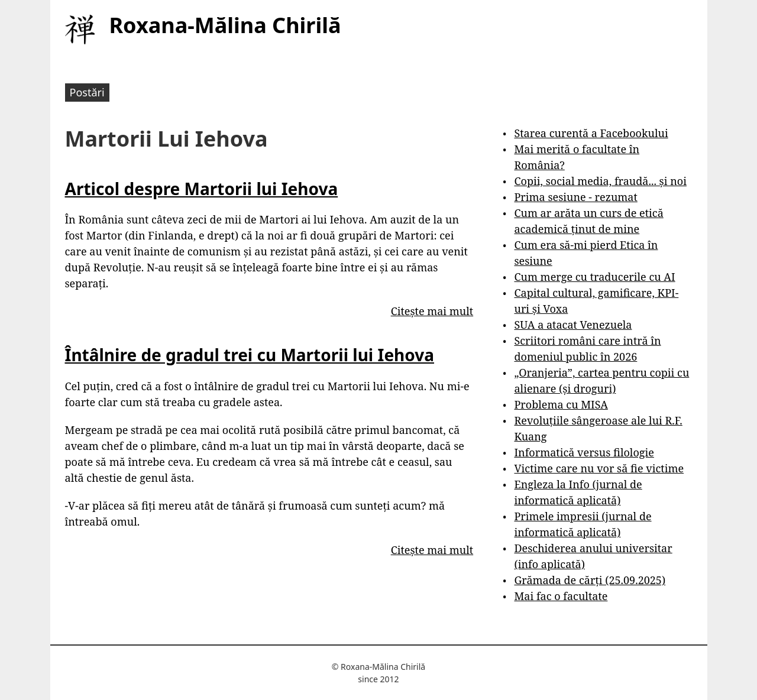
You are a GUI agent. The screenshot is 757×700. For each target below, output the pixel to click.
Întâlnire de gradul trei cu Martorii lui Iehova (250, 355)
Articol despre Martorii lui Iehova (202, 189)
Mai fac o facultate (561, 596)
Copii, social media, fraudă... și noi (600, 181)
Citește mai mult (432, 311)
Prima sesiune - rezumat (575, 197)
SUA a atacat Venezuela (573, 325)
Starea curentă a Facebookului (591, 133)
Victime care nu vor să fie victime (599, 468)
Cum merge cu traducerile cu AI (594, 277)
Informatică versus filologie (584, 452)
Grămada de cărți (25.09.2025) (590, 580)
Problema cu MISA (561, 404)
